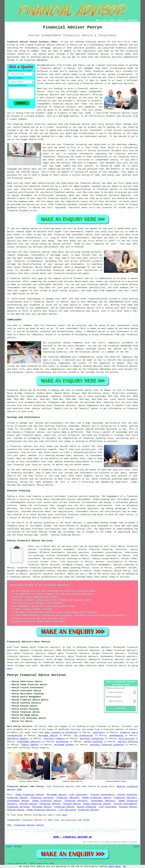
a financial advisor (112, 729)
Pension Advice (28, 804)
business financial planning (107, 745)
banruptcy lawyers (18, 739)
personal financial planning (60, 559)
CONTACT (121, 20)
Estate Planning (127, 795)
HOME (98, 20)
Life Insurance (78, 795)
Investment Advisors (103, 801)
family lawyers (30, 745)
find (16, 647)
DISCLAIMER (132, 20)
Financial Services (42, 798)
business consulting (92, 739)
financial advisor (98, 54)
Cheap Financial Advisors (41, 810)
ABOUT (112, 20)
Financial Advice (17, 798)
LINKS (105, 20)
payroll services (128, 742)
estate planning (93, 742)
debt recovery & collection (61, 733)
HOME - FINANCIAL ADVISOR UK (72, 837)
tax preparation (84, 736)
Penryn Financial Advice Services (36, 675)
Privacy (136, 846)
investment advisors (29, 742)
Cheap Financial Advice (30, 795)
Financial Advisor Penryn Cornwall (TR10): (33, 42)
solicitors (99, 733)
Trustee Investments (102, 795)
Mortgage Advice (56, 795)
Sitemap (9, 846)
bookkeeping (116, 736)
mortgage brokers (64, 745)
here (10, 669)
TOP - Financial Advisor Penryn (25, 825)
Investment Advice (18, 801)
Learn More (114, 866)
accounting (62, 742)
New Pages (18, 846)
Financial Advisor (50, 804)
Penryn (56, 390)
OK (124, 866)
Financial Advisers (68, 798)
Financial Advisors (125, 798)
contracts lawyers (54, 739)
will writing (127, 739)
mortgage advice (48, 736)
